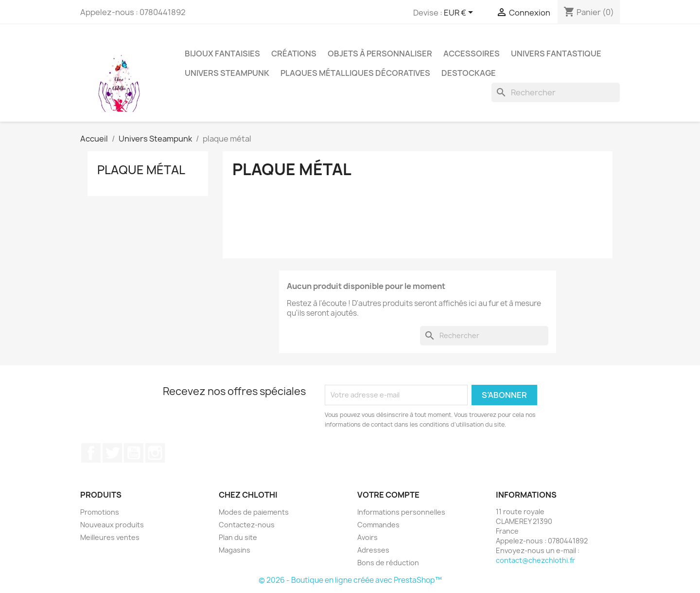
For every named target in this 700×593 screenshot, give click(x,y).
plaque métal (141, 170)
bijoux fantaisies (222, 54)
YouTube (134, 453)
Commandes (378, 525)
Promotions (100, 512)
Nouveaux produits (112, 525)
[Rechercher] (556, 92)
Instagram (155, 453)
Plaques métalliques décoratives (355, 73)
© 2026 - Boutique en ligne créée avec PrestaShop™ (350, 580)
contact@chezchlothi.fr (535, 560)
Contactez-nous (247, 525)
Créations (294, 54)
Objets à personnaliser (380, 54)
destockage (469, 73)
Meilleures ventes (110, 537)
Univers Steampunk (227, 73)
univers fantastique (556, 54)
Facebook (91, 453)
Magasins (235, 550)
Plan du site (238, 537)
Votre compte (388, 495)
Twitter (112, 453)
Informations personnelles (401, 512)
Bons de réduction (388, 563)
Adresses (373, 550)
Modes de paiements (254, 512)
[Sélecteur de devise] (460, 13)
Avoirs (367, 537)
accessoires (472, 54)
